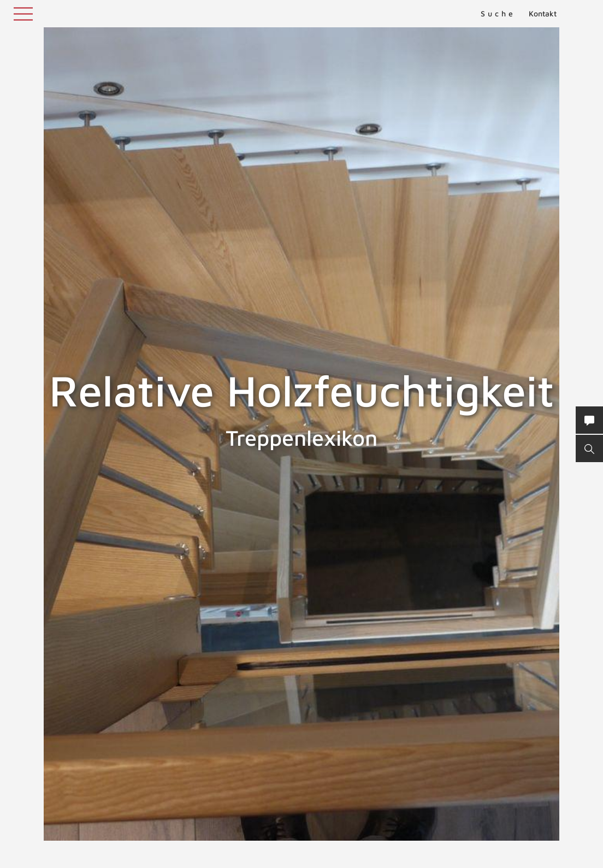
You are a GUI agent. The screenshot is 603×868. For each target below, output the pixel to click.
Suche (498, 13)
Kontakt (543, 13)
